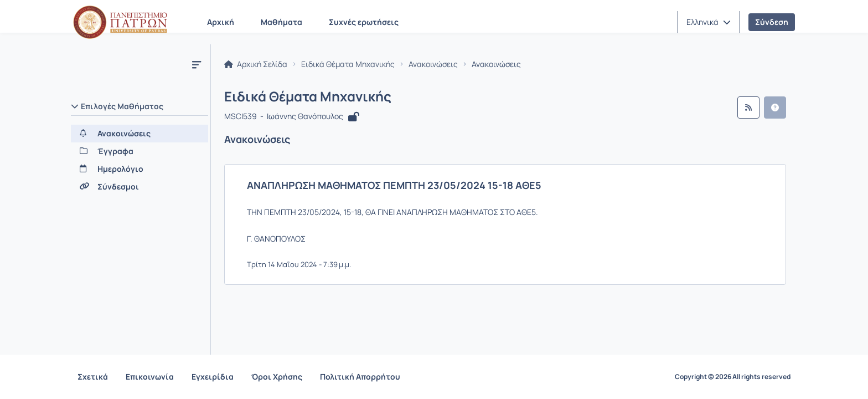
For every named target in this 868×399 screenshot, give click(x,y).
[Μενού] (197, 64)
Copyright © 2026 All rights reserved (733, 377)
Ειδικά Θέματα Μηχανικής (348, 64)
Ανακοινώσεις (433, 64)
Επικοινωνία (150, 377)
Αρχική (221, 22)
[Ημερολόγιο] (139, 169)
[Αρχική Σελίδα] (120, 22)
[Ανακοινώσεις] (139, 134)
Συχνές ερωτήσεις (364, 22)
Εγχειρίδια (213, 377)
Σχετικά (93, 377)
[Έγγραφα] (139, 151)
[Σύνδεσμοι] (139, 187)
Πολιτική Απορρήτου (360, 377)
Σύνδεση (772, 22)
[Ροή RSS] (748, 108)
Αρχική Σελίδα (256, 64)
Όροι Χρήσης (277, 377)
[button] (709, 22)
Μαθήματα (281, 22)
